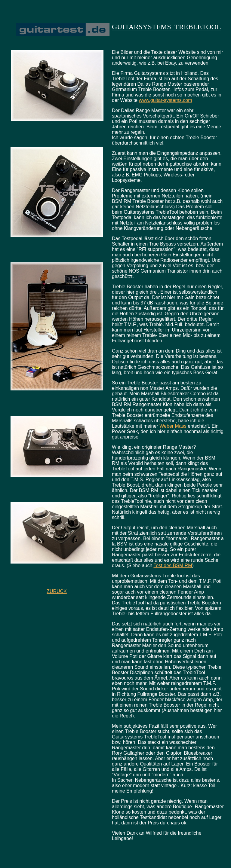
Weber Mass (173, 426)
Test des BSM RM (173, 565)
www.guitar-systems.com (166, 100)
